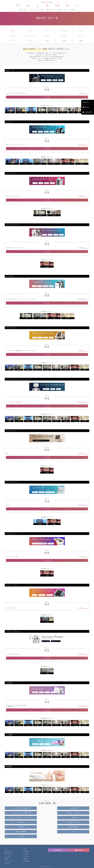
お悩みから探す (23, 10)
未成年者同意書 (26, 861)
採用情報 (6, 859)
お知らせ (25, 849)
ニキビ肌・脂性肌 (74, 808)
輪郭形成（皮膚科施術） (21, 832)
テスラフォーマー (81, 36)
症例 (66, 10)
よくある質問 (72, 10)
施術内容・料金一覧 (51, 10)
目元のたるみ (21, 822)
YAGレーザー (13, 31)
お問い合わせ (7, 863)
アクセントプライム (30, 41)
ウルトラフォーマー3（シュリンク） (30, 36)
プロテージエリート (13, 41)
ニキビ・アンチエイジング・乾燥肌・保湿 (21, 813)
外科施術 (81, 41)
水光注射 (47, 41)
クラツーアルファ (64, 36)
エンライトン (47, 31)
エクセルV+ (81, 31)
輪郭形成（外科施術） (74, 827)
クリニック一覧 (32, 10)
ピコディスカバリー (64, 31)
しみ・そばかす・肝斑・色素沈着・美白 (21, 808)
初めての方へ (26, 859)
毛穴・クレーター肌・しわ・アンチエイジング (21, 818)
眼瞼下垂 (21, 827)
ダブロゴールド (47, 36)
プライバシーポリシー (9, 861)
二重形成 (74, 818)
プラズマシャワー (13, 36)
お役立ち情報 (26, 854)
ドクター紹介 (41, 10)
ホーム (6, 849)
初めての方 (60, 10)
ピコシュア (30, 31)
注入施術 (64, 41)
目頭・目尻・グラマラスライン (74, 822)
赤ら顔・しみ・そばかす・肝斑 (74, 813)
